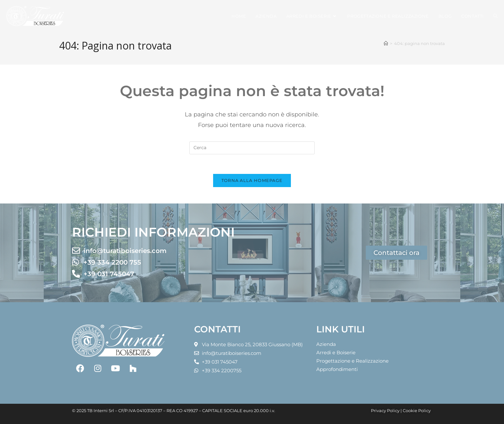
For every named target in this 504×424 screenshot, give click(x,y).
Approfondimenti (337, 369)
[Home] (386, 43)
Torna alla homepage (252, 180)
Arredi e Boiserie (336, 352)
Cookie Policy (417, 410)
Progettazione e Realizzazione (352, 361)
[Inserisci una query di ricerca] (252, 148)
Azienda (326, 344)
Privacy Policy (385, 410)
